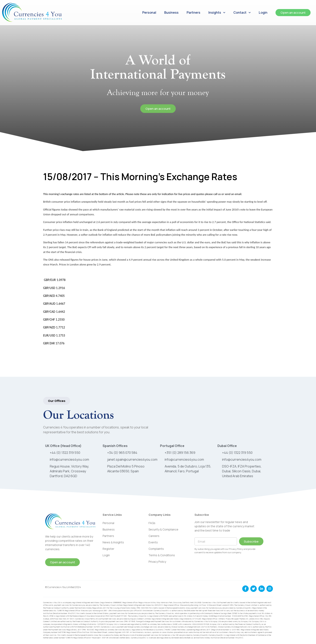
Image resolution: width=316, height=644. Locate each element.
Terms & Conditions (162, 555)
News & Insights (113, 542)
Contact (242, 13)
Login (263, 12)
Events (153, 542)
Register (108, 549)
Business (171, 12)
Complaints (156, 549)
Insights (217, 13)
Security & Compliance (163, 529)
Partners (193, 12)
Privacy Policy (157, 562)
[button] (57, 401)
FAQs (152, 523)
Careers (154, 536)
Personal (149, 12)
